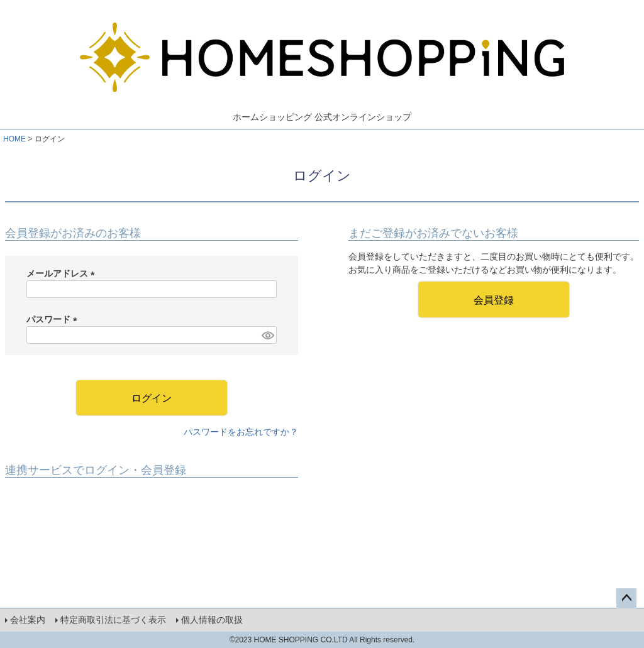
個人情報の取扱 (212, 620)
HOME (14, 139)
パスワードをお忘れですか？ (241, 432)
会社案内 (28, 620)
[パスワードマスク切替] (267, 335)
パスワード (54, 319)
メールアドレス (63, 273)
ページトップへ (626, 598)
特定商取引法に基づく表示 (113, 620)
